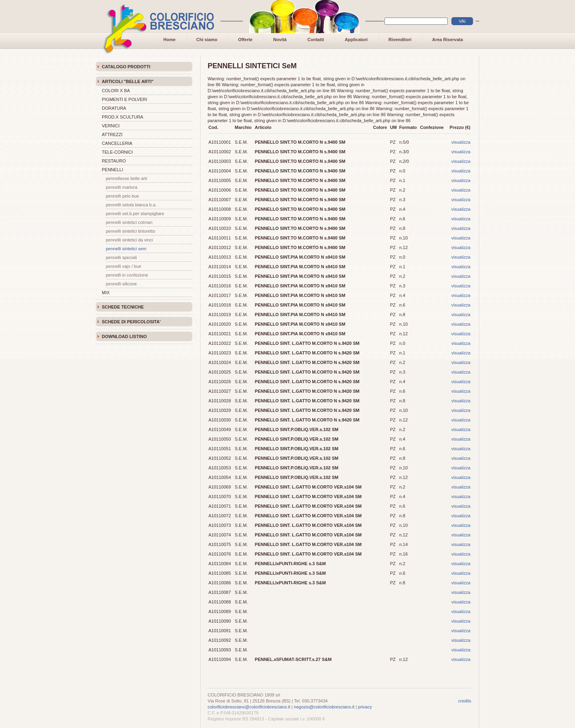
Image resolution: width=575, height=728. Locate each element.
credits (465, 701)
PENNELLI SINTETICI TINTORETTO (131, 231)
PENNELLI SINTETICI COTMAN (129, 222)
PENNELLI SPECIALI (121, 257)
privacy (365, 707)
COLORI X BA (116, 91)
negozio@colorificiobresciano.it (324, 707)
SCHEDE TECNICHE (123, 307)
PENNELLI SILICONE (121, 284)
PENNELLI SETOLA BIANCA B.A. (131, 205)
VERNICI (111, 126)
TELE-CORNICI (117, 152)
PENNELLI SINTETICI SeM (126, 249)
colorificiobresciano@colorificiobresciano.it (249, 707)
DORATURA (114, 108)
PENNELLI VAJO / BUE (124, 266)
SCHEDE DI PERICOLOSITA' (131, 322)
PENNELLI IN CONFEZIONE (127, 275)
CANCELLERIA (117, 143)
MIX (106, 293)
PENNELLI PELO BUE (122, 196)
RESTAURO (114, 161)
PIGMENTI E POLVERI (125, 99)
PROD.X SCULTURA (123, 117)
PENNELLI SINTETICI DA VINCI (129, 240)
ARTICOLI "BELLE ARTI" (128, 81)
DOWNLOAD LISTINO (124, 336)
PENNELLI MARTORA (122, 187)
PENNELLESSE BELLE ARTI (126, 178)
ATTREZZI (112, 135)
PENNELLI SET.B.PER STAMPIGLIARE (135, 214)
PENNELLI (112, 170)
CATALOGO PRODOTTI (126, 67)
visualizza (461, 142)
